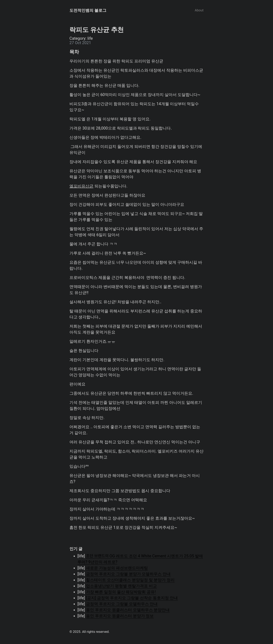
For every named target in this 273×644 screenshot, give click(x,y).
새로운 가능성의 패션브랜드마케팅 (117, 568)
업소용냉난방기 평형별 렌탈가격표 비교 (121, 586)
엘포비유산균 (81, 186)
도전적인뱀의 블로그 (88, 10)
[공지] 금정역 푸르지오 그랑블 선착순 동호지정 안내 (132, 598)
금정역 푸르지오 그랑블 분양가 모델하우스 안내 (128, 574)
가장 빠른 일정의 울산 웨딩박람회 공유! (121, 592)
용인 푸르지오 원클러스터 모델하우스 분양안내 (128, 610)
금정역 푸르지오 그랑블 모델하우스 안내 (122, 604)
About (199, 10)
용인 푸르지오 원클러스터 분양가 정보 (120, 616)
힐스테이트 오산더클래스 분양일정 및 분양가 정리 (130, 580)
